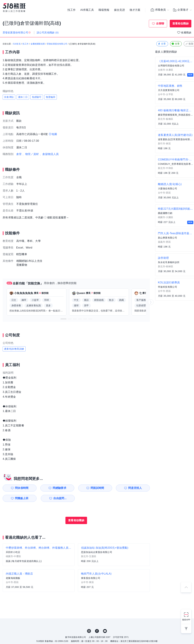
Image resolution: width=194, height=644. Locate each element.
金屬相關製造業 (38, 44)
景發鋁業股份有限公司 (57, 44)
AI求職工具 (87, 10)
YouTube (105, 631)
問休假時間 (22, 488)
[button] (63, 319)
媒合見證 (120, 10)
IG (89, 631)
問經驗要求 (59, 488)
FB (97, 631)
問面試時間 (97, 488)
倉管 (19, 154)
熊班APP (186, 620)
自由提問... (60, 498)
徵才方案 (135, 10)
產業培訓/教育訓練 (14, 349)
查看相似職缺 (181, 24)
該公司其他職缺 (48, 32)
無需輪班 (51, 97)
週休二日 (23, 97)
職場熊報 (104, 10)
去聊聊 (160, 24)
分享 (162, 44)
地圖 (54, 134)
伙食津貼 (9, 97)
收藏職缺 (186, 32)
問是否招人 (135, 488)
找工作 (72, 10)
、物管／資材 (31, 154)
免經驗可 (37, 97)
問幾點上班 (22, 498)
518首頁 (17, 44)
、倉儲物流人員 (49, 154)
